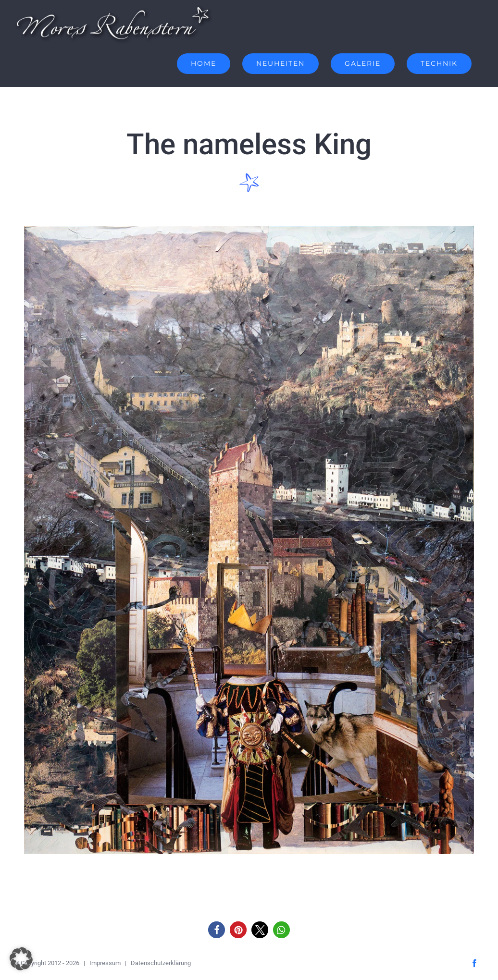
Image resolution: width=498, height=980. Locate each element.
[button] (217, 930)
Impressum (105, 963)
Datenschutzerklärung (161, 963)
